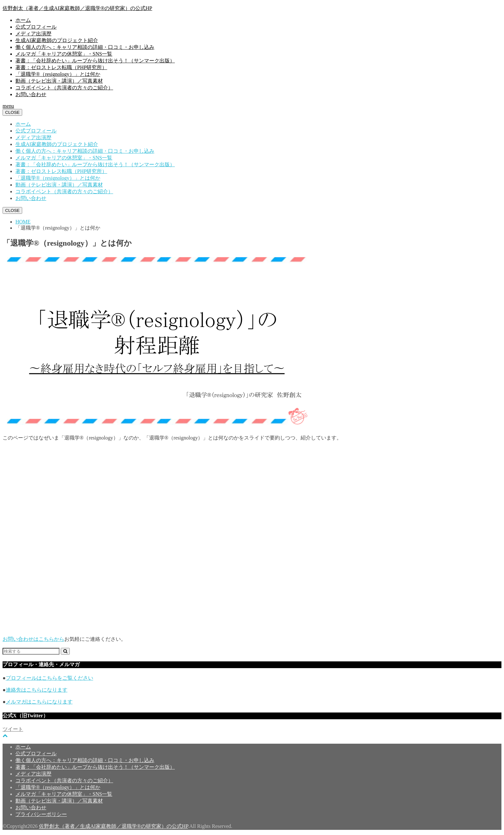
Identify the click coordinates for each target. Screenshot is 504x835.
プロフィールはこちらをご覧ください (50, 678)
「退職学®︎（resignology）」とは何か (58, 74)
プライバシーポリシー (41, 814)
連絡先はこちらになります (37, 690)
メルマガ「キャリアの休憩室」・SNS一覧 (64, 54)
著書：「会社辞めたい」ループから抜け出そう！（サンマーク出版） (95, 61)
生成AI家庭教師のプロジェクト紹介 (57, 40)
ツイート (13, 729)
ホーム (23, 20)
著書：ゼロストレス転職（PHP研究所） (61, 67)
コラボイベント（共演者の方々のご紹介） (64, 88)
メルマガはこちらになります (39, 702)
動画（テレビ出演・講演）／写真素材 (59, 81)
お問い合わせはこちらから (33, 639)
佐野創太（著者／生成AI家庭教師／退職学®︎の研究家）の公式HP (77, 8)
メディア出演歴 (33, 34)
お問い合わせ (31, 94)
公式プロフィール (36, 27)
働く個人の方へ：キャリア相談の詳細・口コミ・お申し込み (85, 47)
